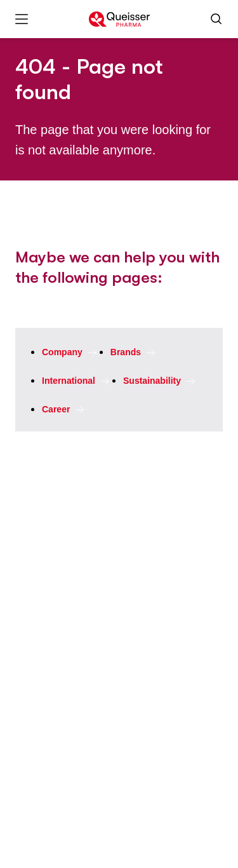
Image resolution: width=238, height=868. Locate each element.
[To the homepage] (119, 19)
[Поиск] (216, 19)
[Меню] (22, 19)
